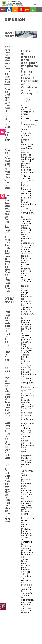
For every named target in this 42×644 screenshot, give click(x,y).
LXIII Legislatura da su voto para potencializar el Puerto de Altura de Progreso (7, 328)
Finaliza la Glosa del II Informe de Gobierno (7, 361)
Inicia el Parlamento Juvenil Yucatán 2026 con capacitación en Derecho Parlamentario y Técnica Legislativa (7, 213)
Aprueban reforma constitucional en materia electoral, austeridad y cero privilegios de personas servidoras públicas (7, 64)
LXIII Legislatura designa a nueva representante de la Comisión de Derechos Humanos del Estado (7, 440)
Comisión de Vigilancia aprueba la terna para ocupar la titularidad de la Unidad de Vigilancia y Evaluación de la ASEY (7, 115)
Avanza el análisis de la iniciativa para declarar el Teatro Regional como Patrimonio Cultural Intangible (7, 397)
